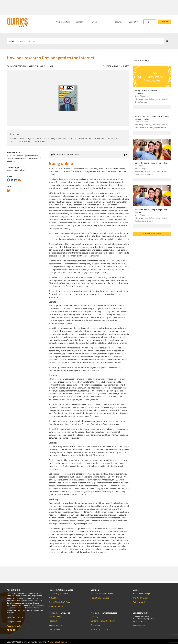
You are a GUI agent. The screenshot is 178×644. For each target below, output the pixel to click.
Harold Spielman (19, 66)
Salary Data (96, 625)
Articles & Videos (63, 22)
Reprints (64, 642)
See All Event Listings (142, 593)
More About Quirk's (15, 617)
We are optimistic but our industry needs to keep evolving (152, 118)
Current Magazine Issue (59, 593)
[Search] (91, 41)
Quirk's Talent (55, 629)
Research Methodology (17, 170)
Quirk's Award (139, 602)
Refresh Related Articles (152, 234)
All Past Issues (55, 598)
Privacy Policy (53, 642)
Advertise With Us (14, 626)
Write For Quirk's (56, 606)
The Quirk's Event (14, 622)
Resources (118, 22)
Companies (81, 22)
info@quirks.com (139, 625)
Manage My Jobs (56, 625)
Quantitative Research (17, 158)
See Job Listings (56, 617)
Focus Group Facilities (100, 598)
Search (11, 41)
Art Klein (33, 66)
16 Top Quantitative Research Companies (147, 92)
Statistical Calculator (99, 629)
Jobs (106, 22)
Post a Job (53, 621)
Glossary (94, 617)
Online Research (33, 155)
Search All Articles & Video (60, 602)
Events (94, 22)
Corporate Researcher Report (103, 621)
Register (164, 22)
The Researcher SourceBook (103, 593)
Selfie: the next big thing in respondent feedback (151, 164)
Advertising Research (16, 155)
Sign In (150, 22)
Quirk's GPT (134, 22)
